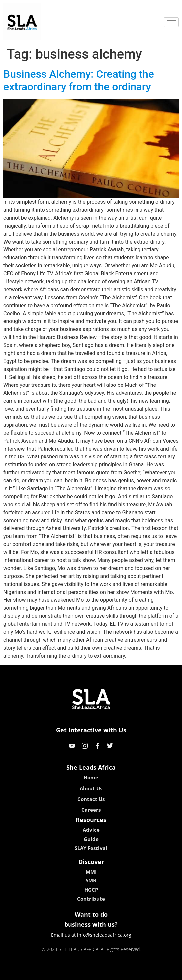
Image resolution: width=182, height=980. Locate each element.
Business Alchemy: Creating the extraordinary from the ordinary (79, 80)
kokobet (49, 973)
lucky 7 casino (107, 973)
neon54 (134, 973)
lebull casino (74, 973)
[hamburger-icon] (171, 22)
